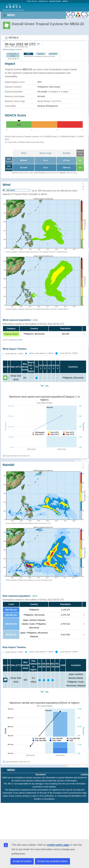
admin (65, 1)
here (42, 142)
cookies (84, 775)
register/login (55, 1)
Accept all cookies (22, 861)
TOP (83, 187)
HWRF (41, 54)
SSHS (20, 340)
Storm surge (46, 153)
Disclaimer (41, 775)
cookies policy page (58, 845)
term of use (32, 1)
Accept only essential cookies (52, 861)
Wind (24, 153)
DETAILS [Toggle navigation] (11, 38)
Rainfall (67, 153)
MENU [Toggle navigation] (9, 15)
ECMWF (53, 54)
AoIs (35, 320)
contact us (43, 1)
